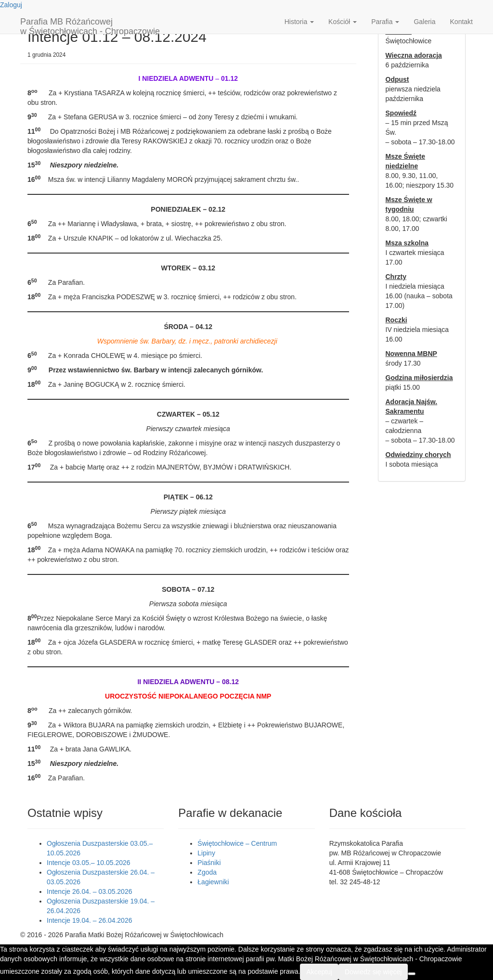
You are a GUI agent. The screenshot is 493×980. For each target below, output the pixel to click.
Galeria (424, 22)
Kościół (343, 22)
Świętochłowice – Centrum (237, 843)
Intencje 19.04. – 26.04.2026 (89, 920)
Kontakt (461, 22)
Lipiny (206, 853)
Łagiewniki (213, 882)
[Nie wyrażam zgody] (412, 974)
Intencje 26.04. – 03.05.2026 (89, 891)
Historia (299, 22)
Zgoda (207, 872)
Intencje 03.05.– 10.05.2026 (89, 863)
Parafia (385, 22)
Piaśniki (209, 863)
